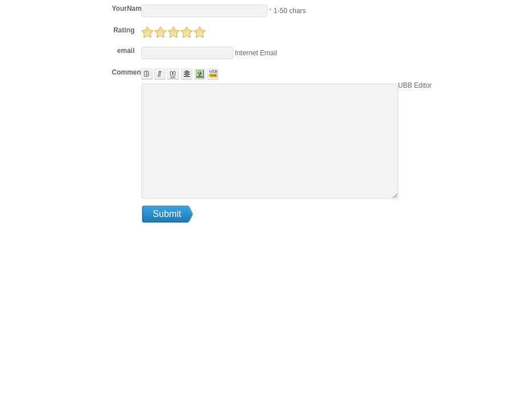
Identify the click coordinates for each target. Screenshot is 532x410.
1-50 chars (290, 11)
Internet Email (255, 53)
